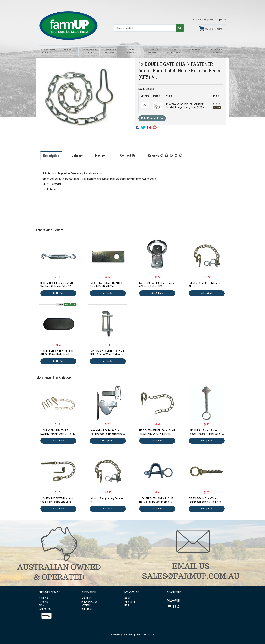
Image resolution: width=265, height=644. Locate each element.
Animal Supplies (132, 51)
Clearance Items (217, 51)
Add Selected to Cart (152, 118)
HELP (127, 605)
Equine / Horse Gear (90, 51)
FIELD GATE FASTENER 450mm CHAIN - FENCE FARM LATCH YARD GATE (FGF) (157, 434)
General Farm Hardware (48, 51)
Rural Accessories (174, 51)
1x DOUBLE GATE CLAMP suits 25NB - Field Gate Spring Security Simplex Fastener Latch (157, 502)
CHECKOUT (214, 20)
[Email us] (170, 606)
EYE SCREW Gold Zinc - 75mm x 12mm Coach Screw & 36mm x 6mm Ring (206, 502)
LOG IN (223, 20)
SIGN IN (128, 598)
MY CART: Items (211, 29)
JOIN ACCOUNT (200, 20)
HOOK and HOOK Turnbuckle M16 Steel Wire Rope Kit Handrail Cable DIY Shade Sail (58, 286)
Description (51, 156)
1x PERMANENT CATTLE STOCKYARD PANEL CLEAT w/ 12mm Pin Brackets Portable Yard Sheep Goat (107, 354)
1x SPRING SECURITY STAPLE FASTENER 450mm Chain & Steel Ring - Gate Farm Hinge (58, 434)
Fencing (68, 50)
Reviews (165, 155)
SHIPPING (43, 598)
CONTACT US (45, 609)
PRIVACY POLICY (89, 602)
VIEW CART (130, 602)
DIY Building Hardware (153, 51)
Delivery (77, 155)
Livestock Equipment (111, 51)
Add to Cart (58, 293)
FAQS (41, 605)
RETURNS (43, 602)
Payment (101, 155)
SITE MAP (86, 605)
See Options (157, 293)
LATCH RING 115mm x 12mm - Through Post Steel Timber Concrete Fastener (206, 434)
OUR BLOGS (87, 609)
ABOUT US (86, 598)
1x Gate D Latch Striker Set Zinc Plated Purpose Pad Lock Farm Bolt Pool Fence (106, 434)
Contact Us (128, 155)
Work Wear (195, 50)
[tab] (55, 156)
